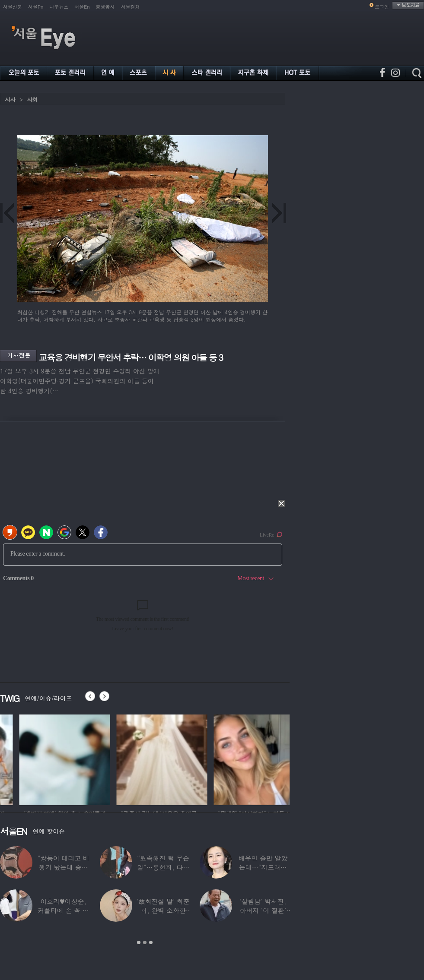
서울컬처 (131, 7)
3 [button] (151, 942)
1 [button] (139, 942)
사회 (32, 100)
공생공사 (105, 7)
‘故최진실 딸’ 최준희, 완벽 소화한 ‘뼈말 (163, 910)
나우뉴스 (59, 7)
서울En (82, 7)
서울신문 (13, 7)
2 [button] (145, 942)
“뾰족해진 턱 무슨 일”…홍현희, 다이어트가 (163, 867)
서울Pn (36, 7)
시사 (10, 100)
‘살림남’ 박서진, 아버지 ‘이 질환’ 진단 (263, 910)
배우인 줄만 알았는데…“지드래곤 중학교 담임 (263, 867)
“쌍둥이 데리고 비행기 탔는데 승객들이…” (63, 867)
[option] (121, 759)
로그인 (382, 7)
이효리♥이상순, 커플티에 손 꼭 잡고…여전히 (63, 910)
